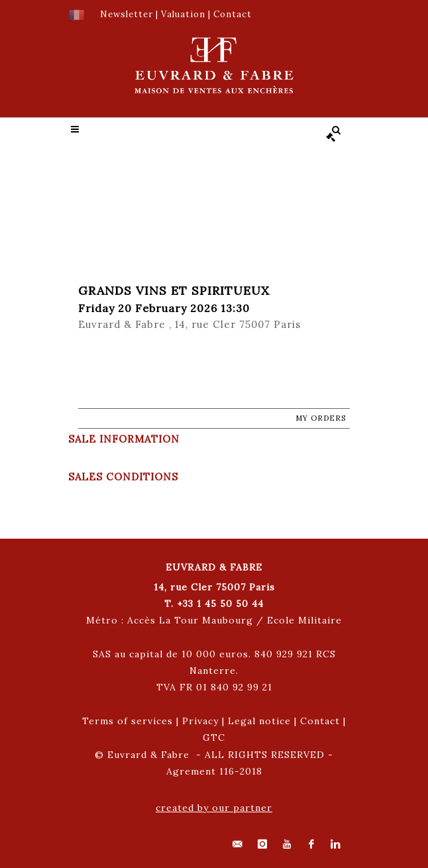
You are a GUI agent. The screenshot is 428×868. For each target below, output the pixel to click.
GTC (214, 737)
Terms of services (128, 721)
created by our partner (214, 808)
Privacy (200, 721)
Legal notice (259, 721)
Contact (320, 721)
